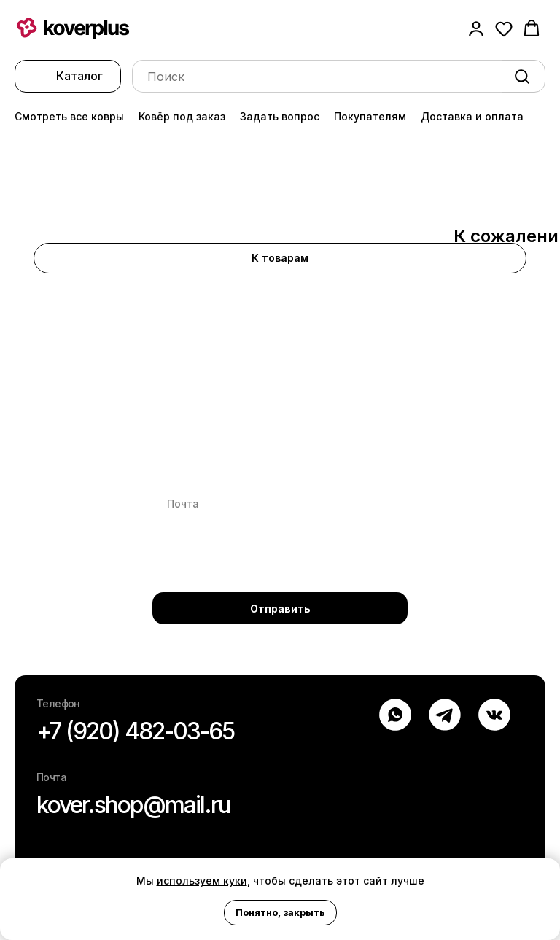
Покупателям (370, 116)
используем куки (202, 881)
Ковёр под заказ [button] (182, 116)
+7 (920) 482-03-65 (135, 731)
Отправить (280, 609)
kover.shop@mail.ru (133, 805)
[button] (476, 28)
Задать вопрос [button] (280, 116)
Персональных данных (291, 559)
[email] (280, 504)
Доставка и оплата (472, 116)
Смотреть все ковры (69, 116)
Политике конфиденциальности (255, 571)
